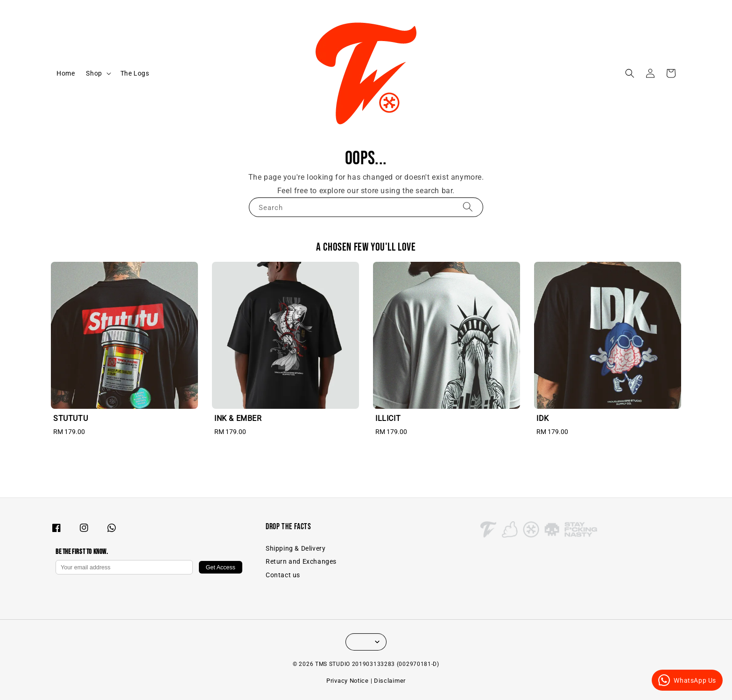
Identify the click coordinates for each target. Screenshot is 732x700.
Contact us (283, 575)
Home (66, 73)
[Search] (468, 207)
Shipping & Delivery (296, 548)
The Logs (135, 73)
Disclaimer (390, 681)
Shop (94, 73)
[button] (630, 73)
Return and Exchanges (301, 561)
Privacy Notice (348, 681)
